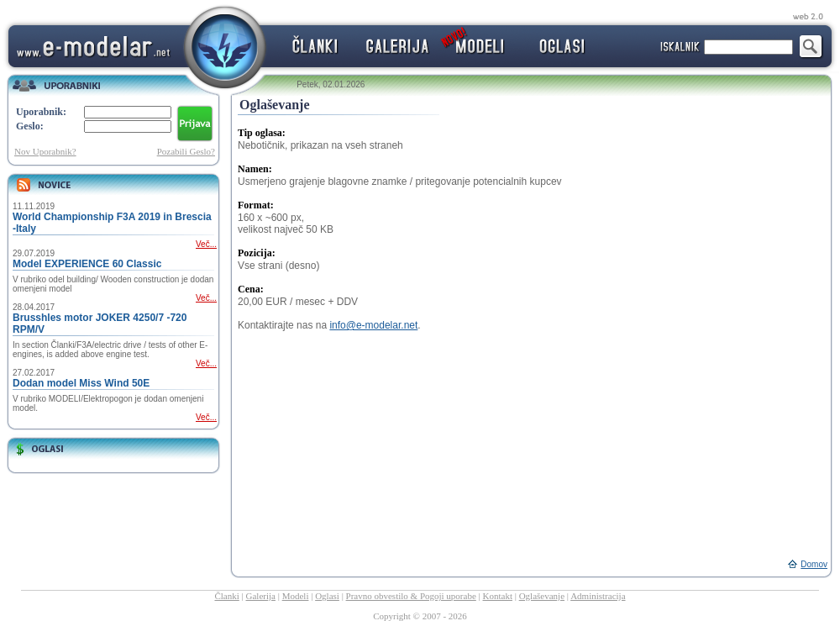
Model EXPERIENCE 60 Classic (87, 264)
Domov (814, 564)
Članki (226, 596)
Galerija (261, 596)
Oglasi (327, 596)
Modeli (296, 596)
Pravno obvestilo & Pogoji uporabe (411, 596)
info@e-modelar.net (373, 325)
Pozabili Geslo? (186, 151)
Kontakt (498, 596)
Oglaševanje (542, 596)
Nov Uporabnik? (45, 151)
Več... (206, 244)
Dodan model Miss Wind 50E (81, 383)
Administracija (598, 596)
